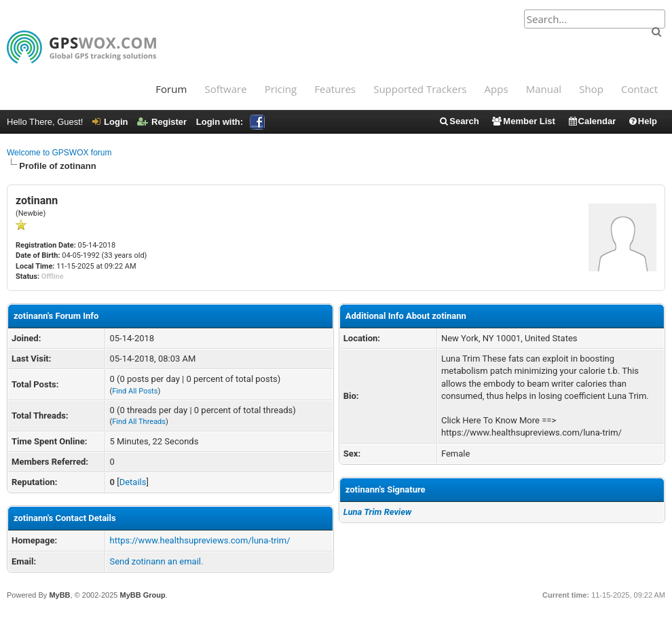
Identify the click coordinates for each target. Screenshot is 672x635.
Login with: (230, 122)
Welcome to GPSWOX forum (59, 153)
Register (162, 122)
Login (110, 122)
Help (642, 121)
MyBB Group (142, 595)
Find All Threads (139, 422)
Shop (591, 89)
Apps (497, 89)
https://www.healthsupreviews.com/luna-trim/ (200, 540)
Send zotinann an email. (156, 561)
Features (335, 89)
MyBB (59, 595)
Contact (639, 89)
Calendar (592, 121)
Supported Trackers (420, 89)
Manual (544, 89)
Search (459, 121)
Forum (171, 89)
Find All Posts (135, 391)
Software (225, 89)
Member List (523, 121)
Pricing (281, 89)
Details (133, 482)
